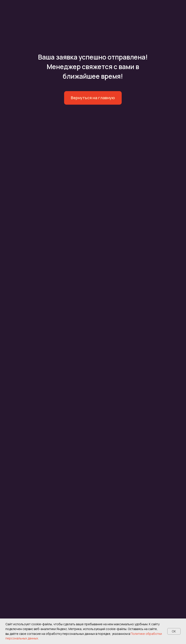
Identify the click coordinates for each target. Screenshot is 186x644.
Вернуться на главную (93, 98)
